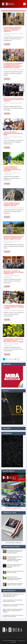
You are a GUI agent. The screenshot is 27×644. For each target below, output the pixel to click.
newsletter (6, 35)
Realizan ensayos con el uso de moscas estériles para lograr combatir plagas (14, 238)
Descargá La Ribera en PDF (13, 508)
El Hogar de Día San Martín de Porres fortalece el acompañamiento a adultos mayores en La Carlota (15, 559)
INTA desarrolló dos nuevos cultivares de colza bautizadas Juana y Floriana (14, 340)
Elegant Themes (12, 641)
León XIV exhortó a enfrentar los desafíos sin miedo (13, 134)
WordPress (14, 642)
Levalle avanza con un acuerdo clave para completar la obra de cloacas (13, 605)
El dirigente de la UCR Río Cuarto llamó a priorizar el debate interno (13, 616)
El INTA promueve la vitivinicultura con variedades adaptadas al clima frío (15, 578)
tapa (9, 35)
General (11, 34)
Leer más (7, 44)
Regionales (20, 70)
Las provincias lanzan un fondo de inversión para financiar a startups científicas (15, 552)
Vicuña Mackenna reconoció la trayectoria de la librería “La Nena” (14, 307)
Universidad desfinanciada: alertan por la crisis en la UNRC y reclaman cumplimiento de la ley (13, 595)
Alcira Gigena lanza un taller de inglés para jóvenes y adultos (12, 204)
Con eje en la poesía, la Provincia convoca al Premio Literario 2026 (14, 272)
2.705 (15, 360)
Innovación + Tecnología (18, 34)
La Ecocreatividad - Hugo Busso (13, 542)
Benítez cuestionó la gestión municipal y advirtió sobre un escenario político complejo (13, 611)
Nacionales (15, 103)
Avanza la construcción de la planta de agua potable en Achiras (13, 601)
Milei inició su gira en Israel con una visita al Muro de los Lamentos (14, 100)
